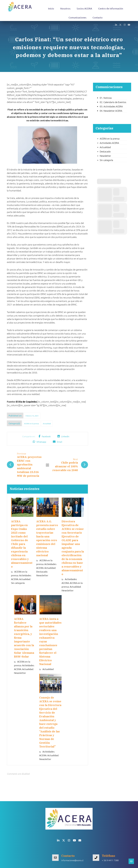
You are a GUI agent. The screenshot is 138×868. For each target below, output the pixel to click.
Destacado (42, 572)
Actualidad (47, 424)
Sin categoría (18, 583)
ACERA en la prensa (31, 424)
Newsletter (42, 575)
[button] (116, 25)
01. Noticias (106, 98)
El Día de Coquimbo (26, 402)
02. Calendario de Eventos (113, 102)
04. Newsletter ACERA (111, 111)
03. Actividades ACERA (111, 106)
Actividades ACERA (109, 143)
